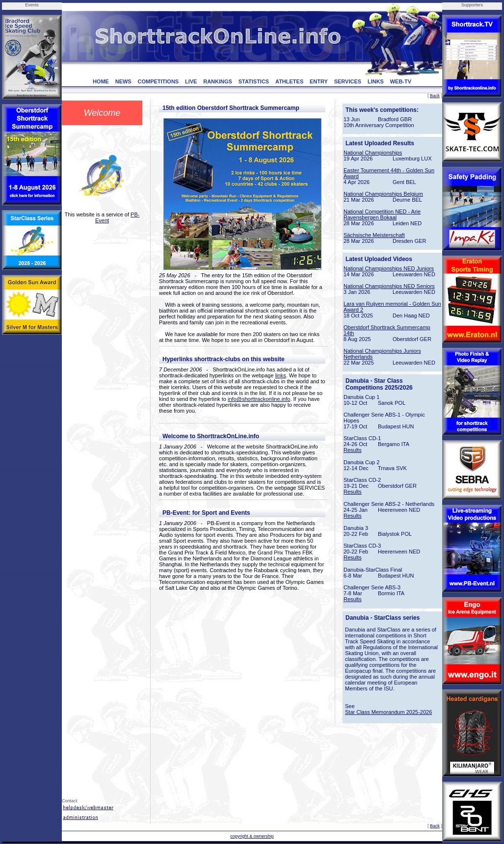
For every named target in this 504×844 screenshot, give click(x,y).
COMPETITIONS (158, 81)
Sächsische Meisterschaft (374, 235)
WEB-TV (401, 81)
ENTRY (319, 81)
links (281, 375)
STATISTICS (254, 81)
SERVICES (348, 81)
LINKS (376, 81)
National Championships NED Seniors (389, 286)
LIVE (191, 81)
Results (353, 450)
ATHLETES (289, 81)
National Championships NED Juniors (389, 268)
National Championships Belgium (383, 194)
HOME (101, 81)
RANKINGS (218, 81)
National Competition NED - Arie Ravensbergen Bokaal (382, 214)
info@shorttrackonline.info (259, 399)
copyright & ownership (252, 836)
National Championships (373, 153)
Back (435, 96)
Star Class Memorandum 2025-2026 (388, 712)
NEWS (123, 81)
